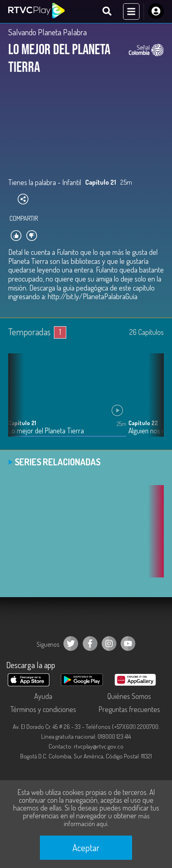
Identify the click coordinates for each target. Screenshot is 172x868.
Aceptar (86, 847)
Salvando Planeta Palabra (48, 32)
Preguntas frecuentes (129, 709)
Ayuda (43, 696)
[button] (153, 401)
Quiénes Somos (129, 696)
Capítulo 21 (22, 423)
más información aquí (107, 820)
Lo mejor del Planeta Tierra (46, 431)
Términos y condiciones (43, 709)
